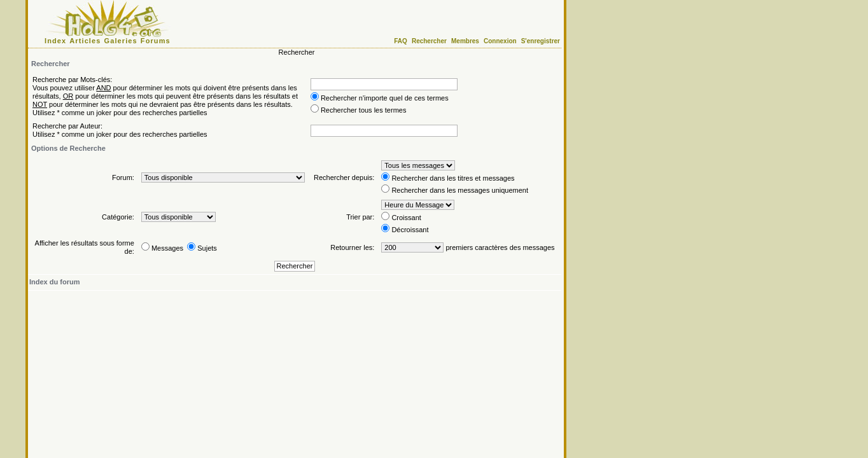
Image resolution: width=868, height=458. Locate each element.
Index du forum (54, 282)
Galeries (121, 41)
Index (55, 41)
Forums (156, 41)
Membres (465, 41)
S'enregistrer (541, 41)
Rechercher (429, 41)
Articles (85, 41)
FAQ (401, 41)
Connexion (500, 41)
